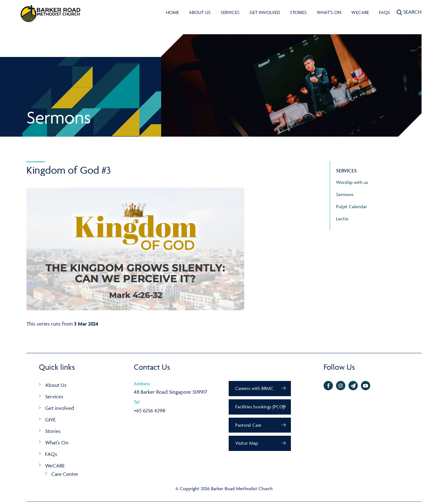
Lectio (342, 219)
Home (172, 12)
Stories (298, 12)
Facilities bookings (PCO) (260, 407)
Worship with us (352, 182)
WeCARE (360, 12)
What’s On (57, 443)
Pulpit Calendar (351, 206)
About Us (200, 12)
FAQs (385, 12)
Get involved (265, 12)
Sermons (345, 194)
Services (230, 12)
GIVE (50, 420)
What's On (329, 12)
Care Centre (65, 474)
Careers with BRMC (254, 388)
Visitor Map (247, 443)
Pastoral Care (248, 425)
